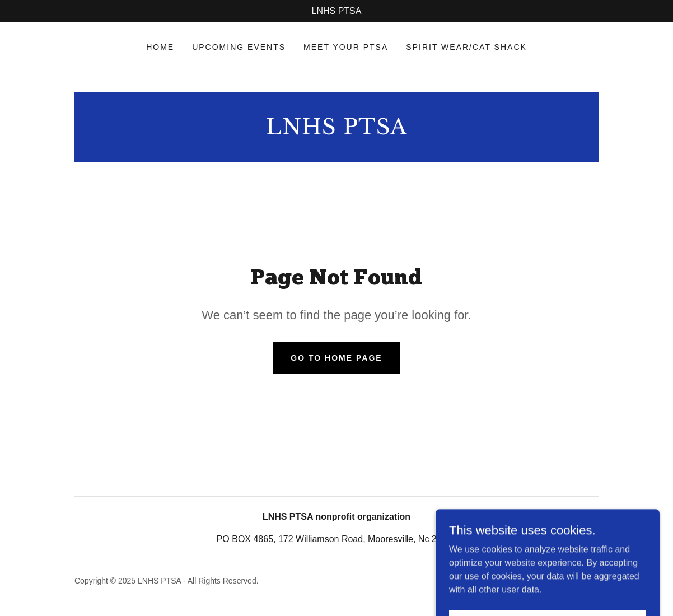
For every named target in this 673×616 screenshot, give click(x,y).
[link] (336, 131)
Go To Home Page (336, 358)
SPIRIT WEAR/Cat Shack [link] (466, 47)
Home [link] (160, 47)
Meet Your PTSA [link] (346, 47)
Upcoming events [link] (239, 47)
